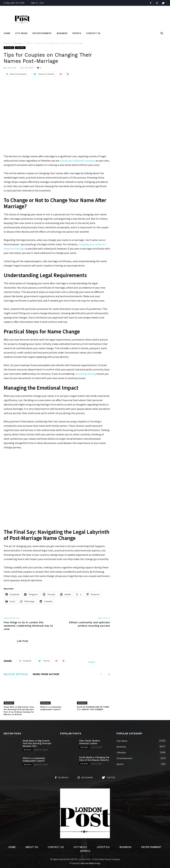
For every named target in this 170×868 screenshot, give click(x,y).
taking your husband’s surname (78, 161)
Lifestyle (138, 752)
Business (62, 33)
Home (7, 33)
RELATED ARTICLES (16, 674)
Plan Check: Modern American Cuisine (90, 742)
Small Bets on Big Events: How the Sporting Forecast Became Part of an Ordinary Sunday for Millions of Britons (19, 711)
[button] (162, 33)
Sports (77, 33)
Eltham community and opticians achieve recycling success (89, 624)
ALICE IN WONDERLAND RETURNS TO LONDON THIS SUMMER (93, 708)
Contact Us (93, 33)
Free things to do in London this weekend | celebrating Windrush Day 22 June (28, 626)
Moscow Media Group (91, 863)
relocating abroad (85, 374)
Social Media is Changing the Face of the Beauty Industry (94, 759)
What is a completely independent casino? (51, 708)
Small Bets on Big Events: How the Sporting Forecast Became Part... (37, 743)
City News (21, 33)
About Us (32, 847)
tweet (92, 662)
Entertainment (42, 33)
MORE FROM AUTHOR (46, 674)
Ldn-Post (11, 68)
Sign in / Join (37, 3)
